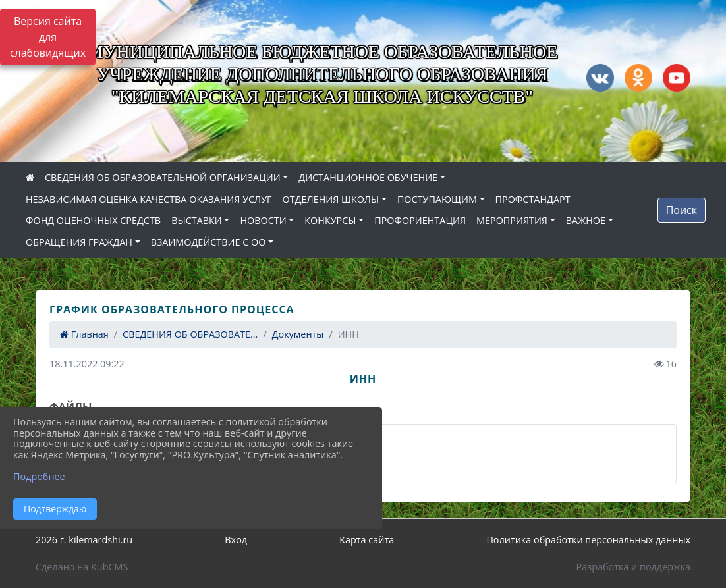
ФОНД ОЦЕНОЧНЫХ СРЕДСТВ (93, 220)
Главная (84, 334)
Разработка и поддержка (633, 567)
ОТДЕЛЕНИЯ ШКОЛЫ (331, 199)
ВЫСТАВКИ (197, 220)
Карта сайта (367, 540)
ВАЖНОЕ (586, 220)
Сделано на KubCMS (82, 567)
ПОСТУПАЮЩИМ (437, 199)
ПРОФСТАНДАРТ (533, 199)
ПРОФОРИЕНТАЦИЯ (420, 220)
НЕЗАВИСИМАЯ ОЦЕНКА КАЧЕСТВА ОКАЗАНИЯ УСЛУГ (149, 199)
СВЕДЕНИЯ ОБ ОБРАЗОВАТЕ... (190, 334)
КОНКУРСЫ (330, 220)
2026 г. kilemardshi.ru (84, 540)
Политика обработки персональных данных (588, 540)
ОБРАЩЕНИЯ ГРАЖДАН (79, 242)
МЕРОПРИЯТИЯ (512, 220)
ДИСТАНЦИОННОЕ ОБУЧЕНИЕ (368, 177)
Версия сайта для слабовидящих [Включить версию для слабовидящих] (48, 37)
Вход (236, 540)
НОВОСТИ (263, 220)
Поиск (682, 210)
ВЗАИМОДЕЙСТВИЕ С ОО (209, 242)
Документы (298, 334)
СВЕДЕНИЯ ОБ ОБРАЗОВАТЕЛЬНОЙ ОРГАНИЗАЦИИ (163, 177)
